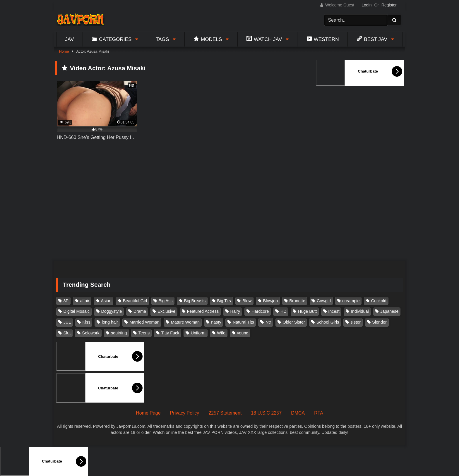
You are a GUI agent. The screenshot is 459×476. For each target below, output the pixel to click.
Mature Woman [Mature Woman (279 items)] (185, 322)
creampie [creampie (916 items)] (351, 301)
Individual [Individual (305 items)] (360, 311)
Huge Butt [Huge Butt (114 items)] (307, 311)
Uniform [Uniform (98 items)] (198, 333)
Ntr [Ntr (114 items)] (268, 322)
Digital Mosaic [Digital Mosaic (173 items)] (77, 311)
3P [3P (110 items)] (66, 301)
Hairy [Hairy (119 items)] (235, 311)
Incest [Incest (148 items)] (334, 311)
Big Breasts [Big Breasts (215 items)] (195, 301)
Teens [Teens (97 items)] (144, 333)
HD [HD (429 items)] (284, 311)
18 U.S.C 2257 (266, 413)
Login (366, 5)
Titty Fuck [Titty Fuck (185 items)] (170, 333)
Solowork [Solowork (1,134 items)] (91, 333)
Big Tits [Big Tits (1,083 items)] (224, 301)
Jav (69, 39)
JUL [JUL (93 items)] (67, 322)
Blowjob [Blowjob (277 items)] (270, 301)
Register (389, 5)
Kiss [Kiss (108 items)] (86, 322)
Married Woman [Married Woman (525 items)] (144, 322)
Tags (162, 39)
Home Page (148, 413)
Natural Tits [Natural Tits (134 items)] (243, 322)
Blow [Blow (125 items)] (247, 301)
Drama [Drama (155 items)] (140, 311)
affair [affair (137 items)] (85, 301)
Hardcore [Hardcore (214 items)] (260, 311)
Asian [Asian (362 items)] (106, 301)
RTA (319, 413)
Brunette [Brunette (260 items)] (297, 301)
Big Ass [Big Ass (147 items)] (165, 301)
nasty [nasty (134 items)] (216, 322)
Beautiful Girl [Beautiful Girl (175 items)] (135, 301)
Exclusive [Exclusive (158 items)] (166, 311)
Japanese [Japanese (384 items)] (389, 311)
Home (64, 51)
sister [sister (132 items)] (356, 322)
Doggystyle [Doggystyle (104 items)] (111, 311)
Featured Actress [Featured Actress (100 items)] (203, 311)
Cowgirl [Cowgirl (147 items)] (324, 301)
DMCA (298, 413)
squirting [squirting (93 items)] (119, 333)
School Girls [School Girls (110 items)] (328, 322)
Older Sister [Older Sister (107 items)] (294, 322)
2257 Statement (225, 413)
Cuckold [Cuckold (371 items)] (379, 301)
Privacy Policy (185, 413)
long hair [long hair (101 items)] (110, 322)
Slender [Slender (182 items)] (379, 322)
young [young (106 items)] (243, 333)
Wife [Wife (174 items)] (221, 333)
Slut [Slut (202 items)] (67, 333)
